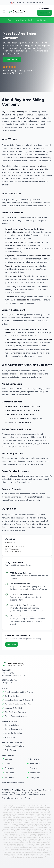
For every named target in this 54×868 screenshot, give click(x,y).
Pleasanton (35, 763)
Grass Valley (29, 814)
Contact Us (29, 798)
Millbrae (49, 818)
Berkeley (42, 807)
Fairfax (49, 812)
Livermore (34, 759)
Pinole (39, 821)
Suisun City (30, 829)
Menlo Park (37, 818)
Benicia (37, 807)
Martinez (32, 818)
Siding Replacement (13, 729)
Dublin (21, 812)
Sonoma (29, 828)
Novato (44, 819)
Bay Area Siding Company (19, 790)
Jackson (20, 816)
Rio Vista (45, 823)
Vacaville (19, 831)
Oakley (4, 821)
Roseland (14, 824)
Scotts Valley (17, 828)
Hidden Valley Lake (8, 816)
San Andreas (20, 824)
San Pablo (16, 826)
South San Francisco (35, 854)
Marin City (26, 818)
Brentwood (13, 809)
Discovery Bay (12, 812)
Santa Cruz (42, 826)
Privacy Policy (7, 798)
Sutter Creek (43, 829)
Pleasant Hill (22, 848)
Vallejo (23, 831)
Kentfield (25, 816)
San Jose (34, 768)
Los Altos (16, 843)
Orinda (9, 821)
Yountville (49, 831)
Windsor (43, 831)
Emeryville (43, 812)
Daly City (48, 811)
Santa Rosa (10, 777)
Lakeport (35, 816)
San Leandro (29, 851)
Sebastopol (24, 828)
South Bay (35, 828)
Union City (13, 831)
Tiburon (49, 829)
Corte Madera (31, 811)
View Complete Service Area (13, 783)
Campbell (40, 809)
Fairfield (5, 814)
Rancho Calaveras (24, 823)
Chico (5, 811)
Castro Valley (47, 809)
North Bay (39, 819)
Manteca (20, 818)
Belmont (32, 807)
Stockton (24, 829)
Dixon (17, 812)
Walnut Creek (37, 831)
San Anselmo (27, 824)
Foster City (11, 814)
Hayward (43, 814)
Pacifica (13, 821)
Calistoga (26, 809)
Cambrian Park (33, 809)
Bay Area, (34, 806)
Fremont (16, 814)
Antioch (18, 807)
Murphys (30, 819)
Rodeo (49, 823)
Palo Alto (18, 821)
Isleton (15, 816)
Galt (20, 814)
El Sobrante (37, 812)
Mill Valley (44, 818)
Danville (5, 812)
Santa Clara (35, 773)
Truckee (8, 831)
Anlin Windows (11, 750)
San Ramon (29, 826)
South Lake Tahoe (43, 828)
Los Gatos (8, 818)
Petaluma (29, 821)
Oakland (8, 763)
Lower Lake (15, 818)
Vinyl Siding (10, 737)
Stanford (19, 829)
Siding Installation (13, 725)
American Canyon (15, 833)
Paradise (23, 821)
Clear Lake (15, 811)
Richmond (39, 823)
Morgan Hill (15, 819)
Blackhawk (47, 807)
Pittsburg (44, 821)
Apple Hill (23, 807)
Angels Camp (12, 807)
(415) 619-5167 (44, 8)
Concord (8, 759)
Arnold (28, 807)
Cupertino (42, 811)
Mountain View (23, 819)
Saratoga (5, 828)
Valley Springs (29, 831)
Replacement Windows (15, 746)
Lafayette (30, 816)
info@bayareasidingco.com (13, 676)
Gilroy (23, 814)
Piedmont (34, 821)
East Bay (26, 812)
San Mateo (9, 773)
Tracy (4, 831)
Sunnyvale (34, 777)
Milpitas (5, 819)
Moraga (10, 819)
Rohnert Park (7, 824)
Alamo (39, 806)
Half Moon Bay (36, 814)
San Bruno (34, 824)
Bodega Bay (7, 809)
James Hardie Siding (13, 733)
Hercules (48, 814)
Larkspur (40, 816)
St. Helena (13, 829)
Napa (34, 819)
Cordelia (25, 811)
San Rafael (22, 826)
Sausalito (11, 828)
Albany (43, 806)
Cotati (37, 811)
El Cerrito (31, 812)
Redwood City (11, 768)
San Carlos (40, 824)
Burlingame (20, 809)
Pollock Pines (15, 823)
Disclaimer (19, 798)
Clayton (9, 811)
